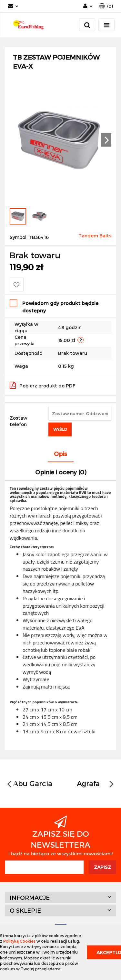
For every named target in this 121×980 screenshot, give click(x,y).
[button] (106, 6)
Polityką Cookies (19, 941)
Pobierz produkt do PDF (42, 385)
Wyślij (60, 429)
